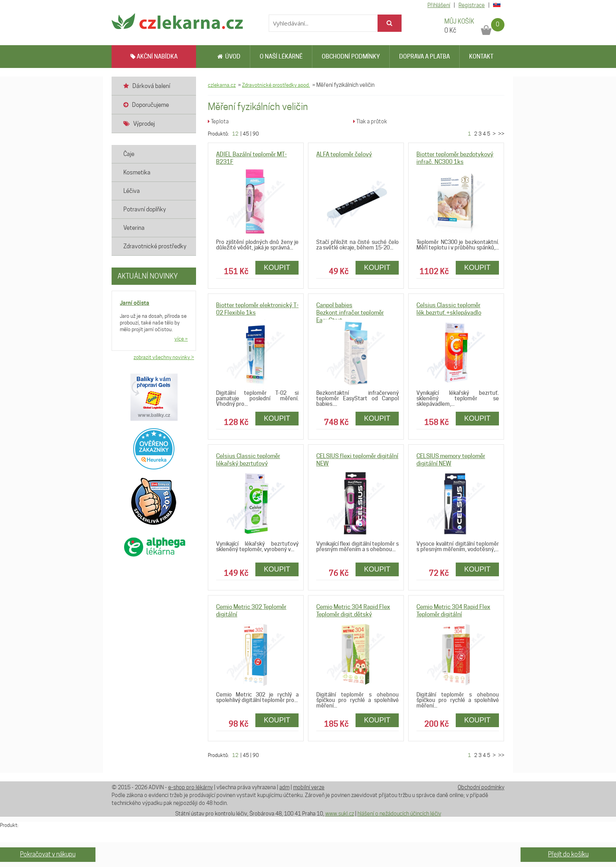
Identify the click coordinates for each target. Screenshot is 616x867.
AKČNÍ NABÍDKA (154, 57)
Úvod (229, 57)
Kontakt (481, 57)
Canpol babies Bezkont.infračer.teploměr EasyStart (350, 313)
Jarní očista (135, 303)
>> (501, 134)
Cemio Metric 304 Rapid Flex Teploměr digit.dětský (353, 611)
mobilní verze (309, 787)
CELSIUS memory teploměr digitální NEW (451, 460)
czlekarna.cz (222, 85)
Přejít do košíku (568, 854)
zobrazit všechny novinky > (164, 357)
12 (235, 134)
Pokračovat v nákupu (48, 854)
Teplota (218, 121)
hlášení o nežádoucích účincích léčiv (399, 814)
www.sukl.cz (340, 814)
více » (181, 339)
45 (246, 134)
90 (256, 134)
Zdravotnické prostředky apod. (276, 85)
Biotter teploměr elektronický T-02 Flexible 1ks (257, 309)
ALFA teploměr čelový (344, 154)
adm (284, 787)
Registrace (472, 5)
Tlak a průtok (370, 121)
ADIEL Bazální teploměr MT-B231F (251, 158)
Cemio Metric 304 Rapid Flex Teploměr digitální (453, 611)
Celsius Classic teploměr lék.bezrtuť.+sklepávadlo (449, 309)
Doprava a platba (424, 57)
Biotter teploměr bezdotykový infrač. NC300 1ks (455, 158)
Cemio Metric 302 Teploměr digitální (251, 611)
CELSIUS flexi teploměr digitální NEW (357, 460)
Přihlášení (439, 5)
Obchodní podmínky (351, 57)
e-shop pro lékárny (191, 787)
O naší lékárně (281, 57)
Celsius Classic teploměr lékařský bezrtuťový (248, 460)
